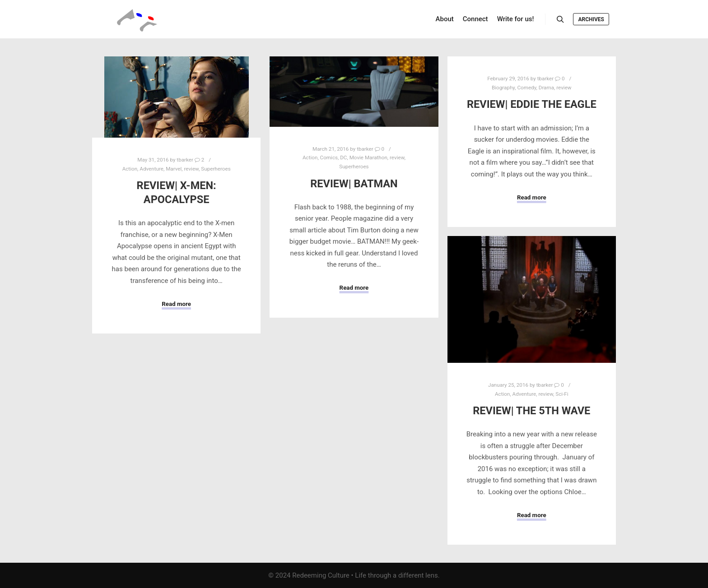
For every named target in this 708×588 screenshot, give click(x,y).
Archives (591, 19)
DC (343, 157)
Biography (503, 88)
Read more (176, 304)
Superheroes (216, 169)
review (191, 169)
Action (130, 169)
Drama (546, 88)
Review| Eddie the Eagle (532, 104)
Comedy (526, 88)
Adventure (151, 169)
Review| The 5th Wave (531, 411)
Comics (329, 157)
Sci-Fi (562, 394)
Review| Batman (354, 184)
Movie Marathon (368, 157)
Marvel (174, 169)
